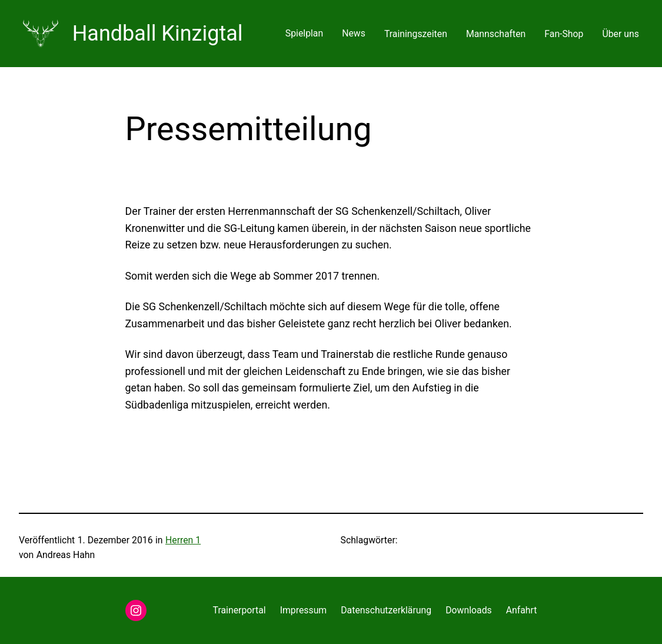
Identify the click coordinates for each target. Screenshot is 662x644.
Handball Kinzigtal (158, 34)
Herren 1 (183, 540)
